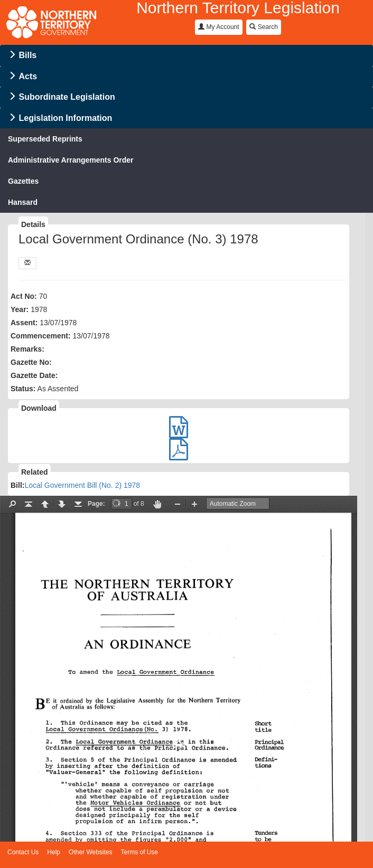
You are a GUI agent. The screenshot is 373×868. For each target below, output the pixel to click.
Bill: (17, 485)
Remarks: (27, 349)
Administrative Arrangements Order (71, 160)
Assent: (24, 323)
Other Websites (90, 852)
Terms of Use (140, 852)
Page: (96, 504)
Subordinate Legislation (67, 97)
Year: (20, 309)
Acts (28, 76)
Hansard (23, 202)
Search (263, 27)
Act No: (24, 296)
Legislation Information (65, 118)
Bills (27, 55)
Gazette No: (31, 362)
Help (54, 852)
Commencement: (41, 336)
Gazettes (23, 181)
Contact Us (23, 852)
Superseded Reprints (45, 139)
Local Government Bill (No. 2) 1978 (82, 485)
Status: (23, 389)
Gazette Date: (34, 375)
